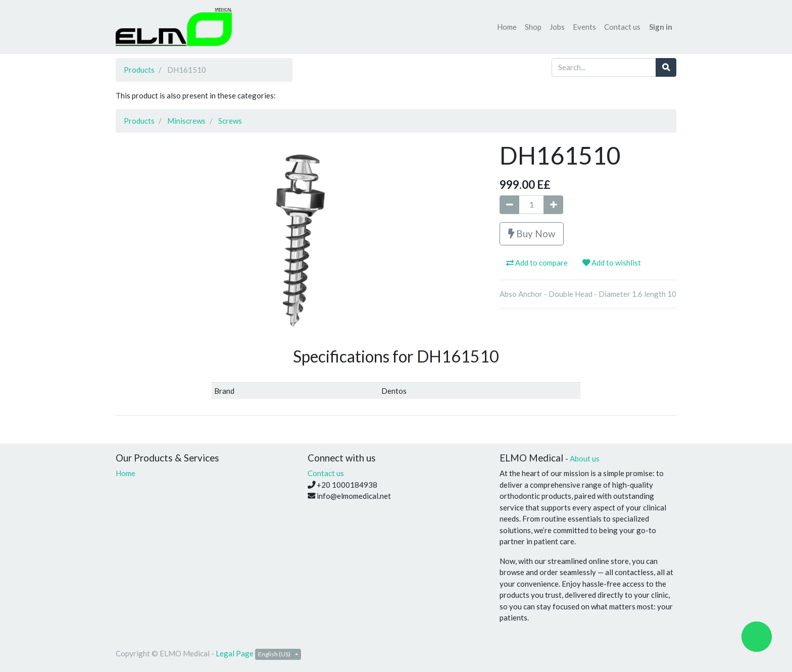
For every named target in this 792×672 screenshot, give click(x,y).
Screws (230, 121)
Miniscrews (186, 121)
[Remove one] (509, 205)
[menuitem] (507, 27)
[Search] (666, 67)
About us (585, 458)
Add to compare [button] (537, 263)
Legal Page (235, 653)
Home (126, 473)
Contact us (326, 473)
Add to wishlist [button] (612, 263)
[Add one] (553, 205)
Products (139, 70)
